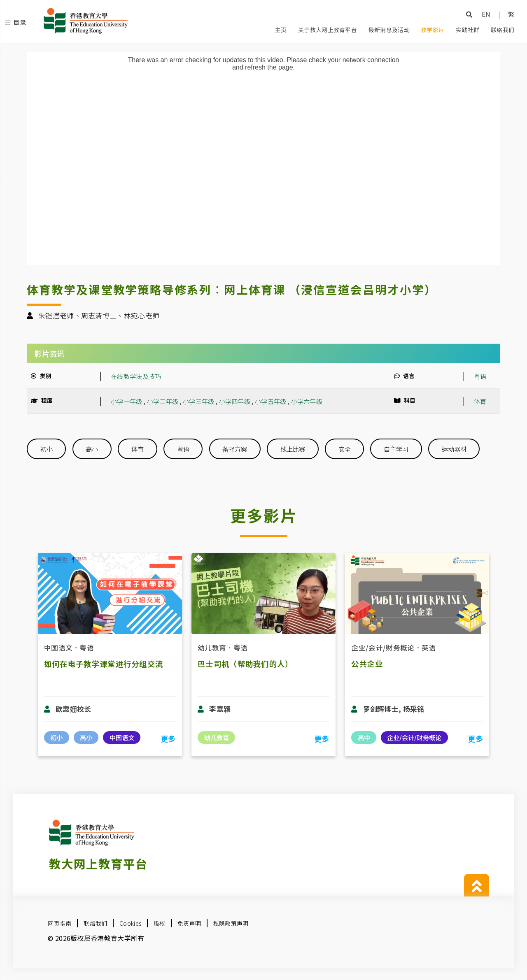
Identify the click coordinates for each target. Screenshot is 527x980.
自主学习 (396, 449)
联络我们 (503, 30)
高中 (364, 737)
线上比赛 (293, 449)
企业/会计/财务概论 (383, 647)
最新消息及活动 (389, 30)
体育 (480, 401)
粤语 (480, 376)
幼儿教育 (212, 647)
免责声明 (189, 923)
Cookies (130, 923)
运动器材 (454, 449)
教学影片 (433, 30)
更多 (168, 738)
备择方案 (235, 449)
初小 (47, 449)
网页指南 (59, 923)
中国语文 (58, 647)
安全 (345, 449)
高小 (92, 449)
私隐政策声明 (231, 923)
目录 (20, 22)
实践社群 (468, 30)
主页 (281, 30)
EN (486, 14)
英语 (429, 647)
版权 (160, 923)
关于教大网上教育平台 (328, 30)
